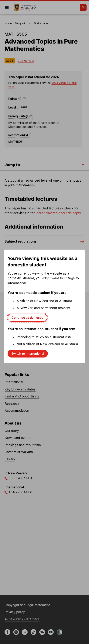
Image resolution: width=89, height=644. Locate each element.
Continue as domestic (27, 318)
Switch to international (28, 354)
